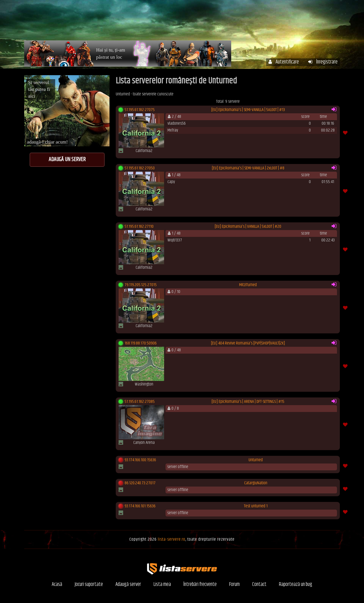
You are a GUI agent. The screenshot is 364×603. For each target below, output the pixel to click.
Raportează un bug (296, 585)
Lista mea (162, 585)
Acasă (163, 22)
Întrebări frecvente (264, 22)
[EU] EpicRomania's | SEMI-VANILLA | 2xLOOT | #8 (248, 168)
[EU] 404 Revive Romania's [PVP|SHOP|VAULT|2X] (248, 343)
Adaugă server (128, 585)
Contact (259, 585)
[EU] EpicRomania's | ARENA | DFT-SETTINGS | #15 (248, 402)
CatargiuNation (256, 483)
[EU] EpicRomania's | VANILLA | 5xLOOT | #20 (248, 227)
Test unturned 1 (256, 506)
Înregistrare (323, 62)
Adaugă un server (67, 160)
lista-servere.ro (172, 539)
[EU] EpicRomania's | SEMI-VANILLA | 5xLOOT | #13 (248, 110)
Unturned (256, 460)
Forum (302, 22)
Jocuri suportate (89, 585)
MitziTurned (248, 285)
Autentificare (284, 62)
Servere (189, 22)
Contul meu (220, 22)
